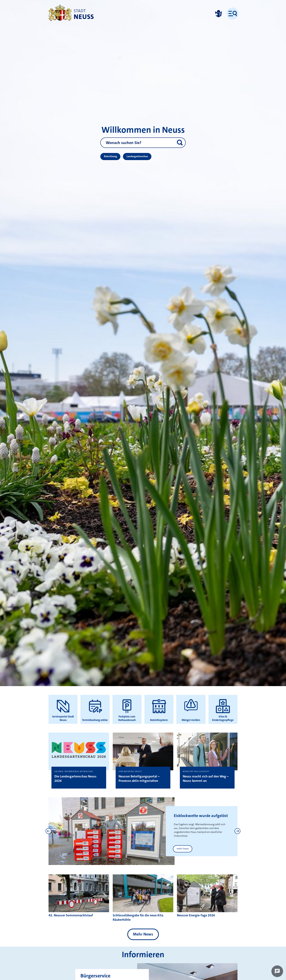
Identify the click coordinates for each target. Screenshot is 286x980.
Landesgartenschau (137, 156)
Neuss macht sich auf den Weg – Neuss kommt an (206, 779)
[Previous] (49, 831)
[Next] (237, 831)
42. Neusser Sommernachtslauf (71, 915)
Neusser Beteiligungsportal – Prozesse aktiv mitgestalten (139, 779)
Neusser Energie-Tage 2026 (196, 915)
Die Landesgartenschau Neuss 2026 (75, 779)
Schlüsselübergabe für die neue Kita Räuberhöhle (138, 917)
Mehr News (143, 934)
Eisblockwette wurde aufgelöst (201, 816)
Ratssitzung (110, 156)
